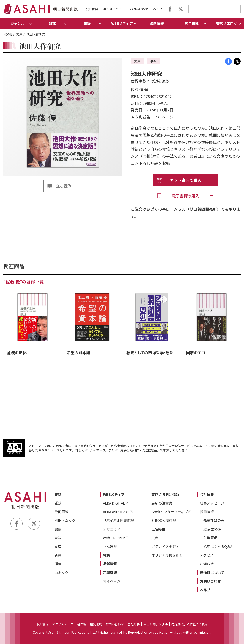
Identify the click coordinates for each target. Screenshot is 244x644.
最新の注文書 (162, 503)
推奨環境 (96, 624)
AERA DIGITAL (114, 503)
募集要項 (210, 538)
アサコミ (110, 529)
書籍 (58, 529)
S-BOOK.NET (162, 521)
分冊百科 (61, 512)
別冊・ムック (65, 521)
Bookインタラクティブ (170, 512)
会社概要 (92, 9)
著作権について (114, 9)
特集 (106, 555)
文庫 (19, 34)
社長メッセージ (212, 503)
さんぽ (108, 547)
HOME (8, 34)
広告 (155, 538)
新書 (58, 555)
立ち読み (64, 186)
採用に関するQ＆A (218, 547)
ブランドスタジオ (165, 547)
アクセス (207, 555)
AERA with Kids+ (116, 512)
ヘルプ (158, 9)
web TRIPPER (114, 538)
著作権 (81, 624)
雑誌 (58, 495)
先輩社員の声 (214, 521)
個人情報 (42, 624)
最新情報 (157, 23)
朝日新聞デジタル (156, 624)
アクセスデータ (63, 624)
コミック (61, 573)
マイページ (112, 581)
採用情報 (207, 512)
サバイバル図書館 (117, 521)
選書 (58, 564)
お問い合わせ (139, 9)
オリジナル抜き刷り (167, 555)
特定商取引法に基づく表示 (190, 624)
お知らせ (207, 564)
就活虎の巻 (212, 529)
